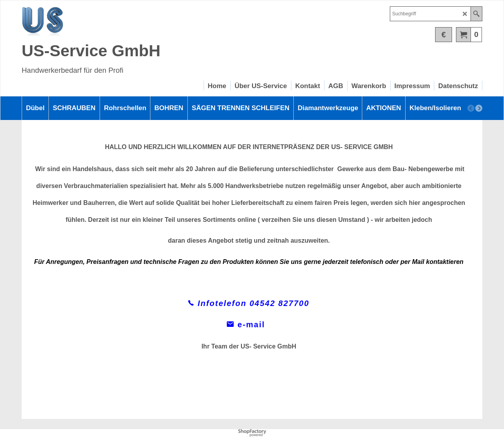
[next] (479, 108)
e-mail (249, 325)
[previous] (471, 108)
